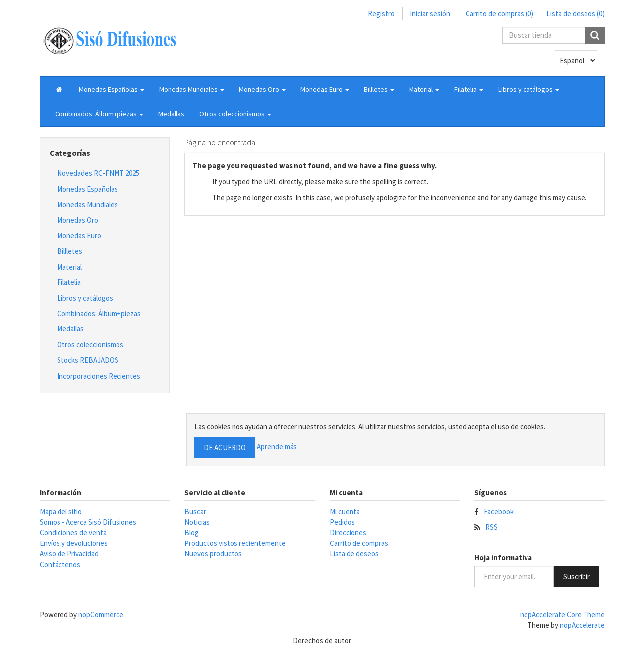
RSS (492, 527)
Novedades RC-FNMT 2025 (98, 173)
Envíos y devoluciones (74, 543)
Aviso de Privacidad (69, 554)
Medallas (171, 114)
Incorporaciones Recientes (99, 376)
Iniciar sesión (430, 14)
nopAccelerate (582, 625)
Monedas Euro (79, 236)
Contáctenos (60, 565)
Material (69, 267)
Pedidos (342, 522)
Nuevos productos (213, 554)
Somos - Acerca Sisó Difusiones (88, 522)
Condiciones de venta (73, 532)
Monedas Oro (78, 220)
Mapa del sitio (61, 512)
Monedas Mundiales (88, 204)
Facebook (499, 512)
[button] (112, 89)
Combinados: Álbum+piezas (99, 313)
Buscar (195, 512)
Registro (381, 14)
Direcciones (348, 532)
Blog (192, 532)
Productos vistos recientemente (235, 543)
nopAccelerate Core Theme (562, 615)
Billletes (70, 251)
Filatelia (69, 282)
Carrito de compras (359, 543)
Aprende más (277, 447)
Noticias (197, 522)
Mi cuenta (345, 512)
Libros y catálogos (85, 298)
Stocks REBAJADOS (88, 360)
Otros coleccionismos (90, 345)
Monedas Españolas (88, 189)
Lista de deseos (354, 554)
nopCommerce (101, 615)
